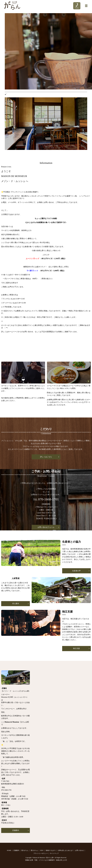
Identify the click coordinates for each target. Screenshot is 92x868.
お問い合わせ (79, 850)
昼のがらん (25, 850)
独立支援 (76, 648)
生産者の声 (76, 571)
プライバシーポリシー (41, 853)
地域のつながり (51, 850)
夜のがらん (34, 850)
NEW (42, 850)
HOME (9, 850)
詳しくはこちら (46, 457)
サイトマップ (54, 853)
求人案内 (16, 604)
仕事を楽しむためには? (65, 850)
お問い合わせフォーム (46, 527)
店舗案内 (16, 830)
